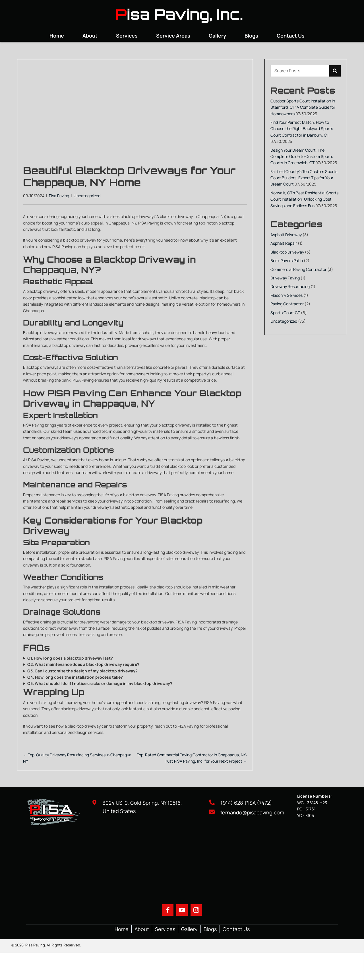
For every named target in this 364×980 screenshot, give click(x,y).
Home (122, 929)
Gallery (189, 929)
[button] (168, 910)
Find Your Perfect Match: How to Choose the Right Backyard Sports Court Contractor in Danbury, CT (302, 129)
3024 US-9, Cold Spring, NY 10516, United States (142, 807)
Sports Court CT (285, 313)
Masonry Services (287, 295)
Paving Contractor (287, 304)
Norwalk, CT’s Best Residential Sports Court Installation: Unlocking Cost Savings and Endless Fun (304, 199)
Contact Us (236, 929)
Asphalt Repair (284, 243)
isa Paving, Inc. (185, 14)
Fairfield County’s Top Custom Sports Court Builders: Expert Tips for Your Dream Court (304, 178)
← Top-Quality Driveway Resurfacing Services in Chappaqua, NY (78, 758)
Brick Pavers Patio (287, 261)
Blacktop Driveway (287, 252)
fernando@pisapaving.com (252, 812)
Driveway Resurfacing (290, 286)
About (142, 929)
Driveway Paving (285, 278)
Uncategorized (87, 196)
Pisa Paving (59, 196)
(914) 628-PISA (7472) (246, 803)
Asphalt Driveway (286, 235)
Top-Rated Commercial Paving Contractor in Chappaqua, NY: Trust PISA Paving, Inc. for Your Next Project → (192, 758)
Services (165, 929)
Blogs (210, 929)
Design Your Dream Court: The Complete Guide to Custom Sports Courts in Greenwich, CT (302, 157)
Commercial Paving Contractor (298, 269)
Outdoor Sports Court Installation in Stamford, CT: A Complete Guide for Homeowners (303, 107)
